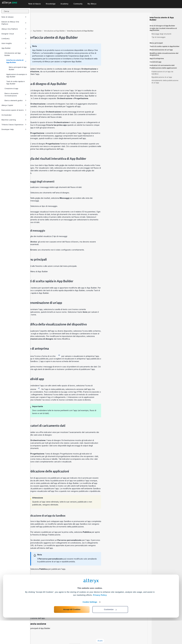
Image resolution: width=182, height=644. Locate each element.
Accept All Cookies (72, 633)
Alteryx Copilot (14, 105)
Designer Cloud (14, 34)
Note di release (14, 17)
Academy (64, 4)
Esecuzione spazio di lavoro (14, 110)
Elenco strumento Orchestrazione (15, 95)
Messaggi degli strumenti (161, 34)
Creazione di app (11, 88)
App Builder (14, 48)
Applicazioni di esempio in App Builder (17, 75)
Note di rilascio (35, 4)
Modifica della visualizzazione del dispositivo (164, 54)
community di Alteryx (72, 55)
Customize (110, 633)
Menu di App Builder (69, 265)
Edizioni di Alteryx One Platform (14, 23)
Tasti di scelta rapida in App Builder (16, 83)
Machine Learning (14, 120)
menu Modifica (94, 332)
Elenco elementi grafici (15, 100)
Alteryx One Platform (14, 29)
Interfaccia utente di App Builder (16, 61)
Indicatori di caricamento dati (162, 65)
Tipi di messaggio (158, 37)
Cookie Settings (90, 625)
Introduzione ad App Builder (15, 54)
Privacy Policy (100, 618)
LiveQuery (14, 38)
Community (78, 4)
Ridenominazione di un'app (161, 50)
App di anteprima (157, 58)
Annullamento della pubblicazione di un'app (165, 82)
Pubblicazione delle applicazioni (163, 68)
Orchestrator (14, 115)
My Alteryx (92, 4)
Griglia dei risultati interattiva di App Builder (163, 29)
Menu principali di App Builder (18, 68)
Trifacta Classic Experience (14, 125)
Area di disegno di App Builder (162, 26)
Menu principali (156, 43)
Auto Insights (14, 43)
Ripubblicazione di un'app (162, 77)
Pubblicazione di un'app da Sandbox (162, 73)
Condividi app (155, 62)
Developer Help (14, 129)
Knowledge (51, 4)
